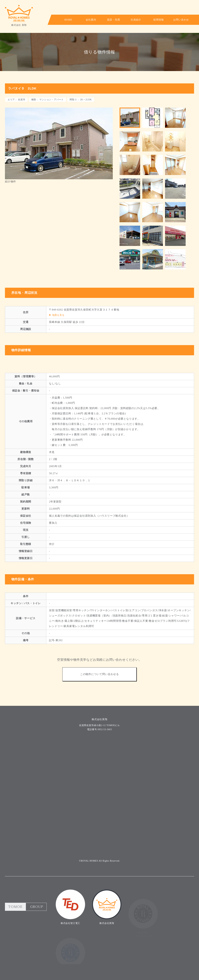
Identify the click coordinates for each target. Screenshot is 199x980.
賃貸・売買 (106, 20)
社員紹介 (126, 20)
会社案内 (87, 20)
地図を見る (58, 336)
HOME (67, 20)
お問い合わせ (165, 20)
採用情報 (145, 20)
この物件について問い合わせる (99, 695)
